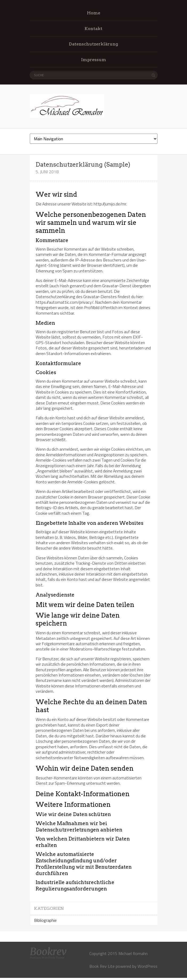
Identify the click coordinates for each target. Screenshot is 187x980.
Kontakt (93, 29)
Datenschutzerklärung (93, 44)
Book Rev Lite (102, 966)
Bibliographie (45, 920)
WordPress (147, 966)
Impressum (94, 60)
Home (94, 13)
